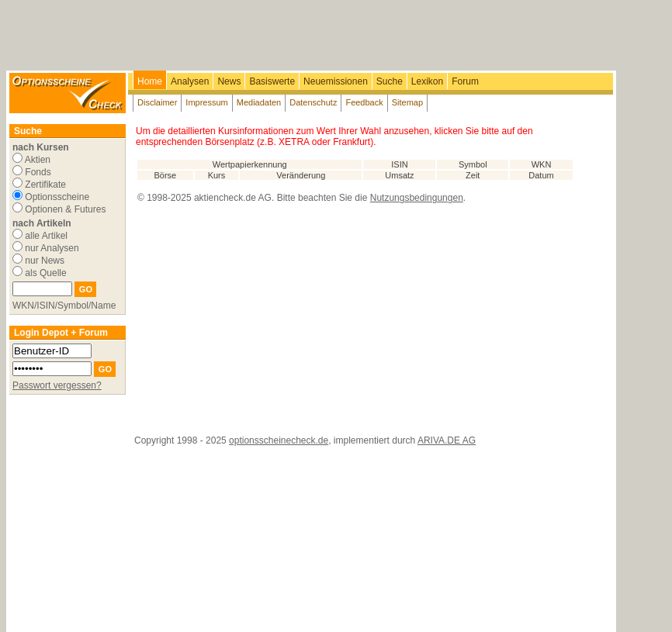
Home (150, 81)
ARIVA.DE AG (447, 440)
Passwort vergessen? (57, 385)
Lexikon (427, 81)
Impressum (206, 102)
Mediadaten (259, 102)
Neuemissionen (336, 81)
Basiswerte (272, 81)
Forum (465, 81)
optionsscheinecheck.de (279, 440)
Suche (390, 81)
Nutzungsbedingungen (417, 198)
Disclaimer (157, 102)
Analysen (190, 81)
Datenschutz (313, 102)
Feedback (364, 102)
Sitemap (407, 102)
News (229, 81)
